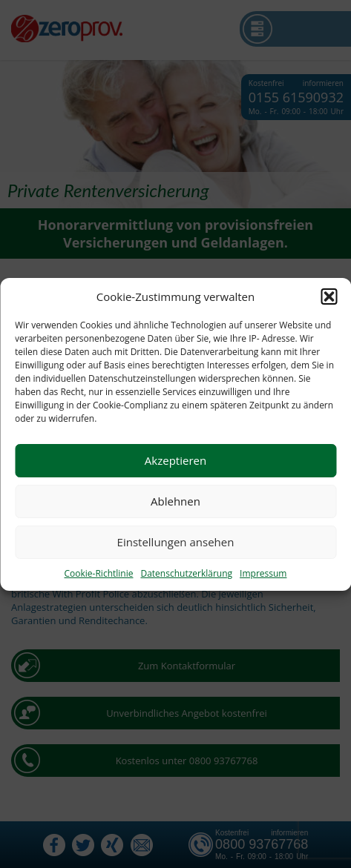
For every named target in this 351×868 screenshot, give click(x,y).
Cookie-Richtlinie (99, 573)
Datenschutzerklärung (186, 573)
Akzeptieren (175, 460)
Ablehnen (175, 501)
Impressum (263, 573)
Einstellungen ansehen (176, 542)
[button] (329, 296)
